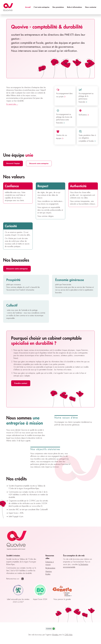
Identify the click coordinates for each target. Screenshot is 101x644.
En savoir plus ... (12, 104)
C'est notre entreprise (41, 7)
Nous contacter (91, 7)
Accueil (28, 7)
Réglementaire (50, 568)
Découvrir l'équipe (13, 163)
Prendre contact (21, 383)
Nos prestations (58, 7)
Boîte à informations (75, 7)
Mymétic (55, 635)
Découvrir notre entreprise (39, 163)
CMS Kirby (68, 635)
